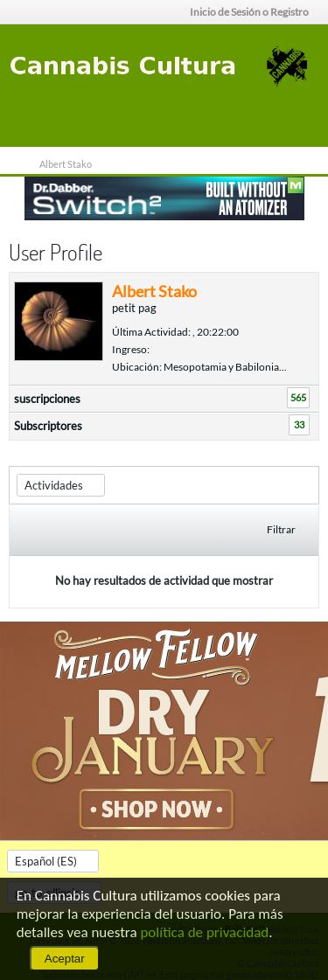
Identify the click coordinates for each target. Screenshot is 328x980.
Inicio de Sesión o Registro (255, 12)
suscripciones (47, 399)
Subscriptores (48, 426)
